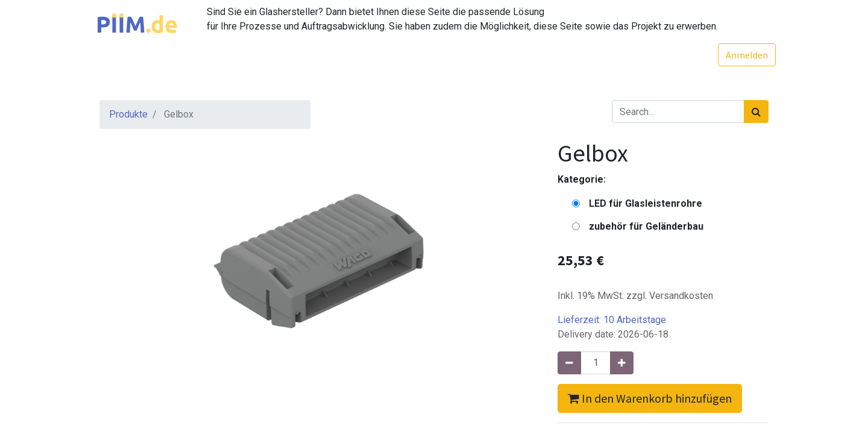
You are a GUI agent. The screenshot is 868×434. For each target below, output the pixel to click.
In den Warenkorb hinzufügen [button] (650, 398)
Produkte (128, 114)
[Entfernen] (569, 363)
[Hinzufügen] (622, 363)
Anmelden (740, 55)
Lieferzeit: (612, 320)
